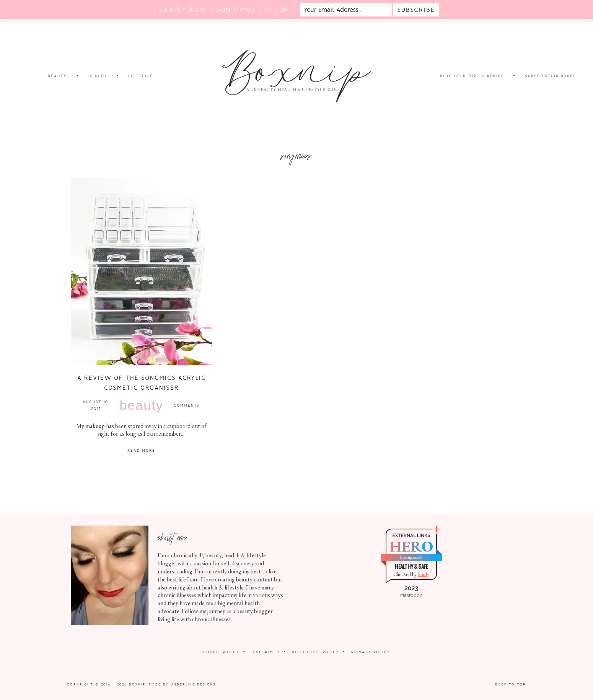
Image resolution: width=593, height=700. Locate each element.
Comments (187, 405)
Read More (141, 451)
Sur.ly (424, 574)
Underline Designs (193, 684)
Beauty (142, 405)
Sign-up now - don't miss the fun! (224, 10)
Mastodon (411, 596)
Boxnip (137, 684)
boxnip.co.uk (411, 558)
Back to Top (511, 684)
